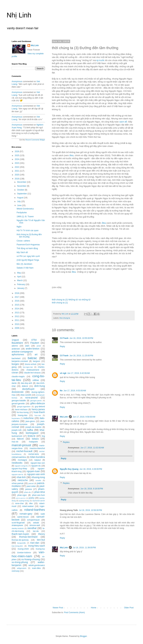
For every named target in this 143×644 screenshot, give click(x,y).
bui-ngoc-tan (28, 367)
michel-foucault (24, 451)
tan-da (36, 531)
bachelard (16, 358)
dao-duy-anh (27, 383)
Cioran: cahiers (23, 241)
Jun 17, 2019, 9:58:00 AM (84, 417)
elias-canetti (26, 395)
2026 (17, 152)
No (61, 391)
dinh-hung (40, 386)
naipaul (37, 460)
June (20, 205)
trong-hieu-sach (37, 546)
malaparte (33, 442)
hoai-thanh (39, 412)
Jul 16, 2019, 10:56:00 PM (90, 510)
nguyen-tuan (33, 471)
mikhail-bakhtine (19, 457)
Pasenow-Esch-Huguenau (28, 245)
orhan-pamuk (18, 483)
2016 (17, 301)
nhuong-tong (38, 477)
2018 (17, 293)
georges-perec (36, 401)
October (21, 190)
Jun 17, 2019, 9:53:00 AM (75, 391)
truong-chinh (23, 549)
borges (15, 364)
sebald (36, 523)
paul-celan (31, 486)
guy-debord (40, 407)
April (19, 277)
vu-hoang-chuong (31, 559)
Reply (62, 346)
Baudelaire (17, 343)
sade (43, 514)
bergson (36, 361)
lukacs (35, 439)
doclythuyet (28, 389)
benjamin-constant (20, 361)
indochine (29, 418)
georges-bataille (19, 401)
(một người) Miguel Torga (28, 260)
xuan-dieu (36, 568)
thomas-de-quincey (20, 540)
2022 (17, 167)
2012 (17, 316)
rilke (31, 503)
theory (42, 534)
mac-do (15, 442)
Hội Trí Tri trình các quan (28, 230)
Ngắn (19, 227)
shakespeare (17, 525)
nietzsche (23, 480)
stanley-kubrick (18, 528)
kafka (30, 430)
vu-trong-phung (20, 562)
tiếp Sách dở (22, 252)
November (22, 186)
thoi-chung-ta (65, 318)
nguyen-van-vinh (36, 474)
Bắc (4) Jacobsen (24, 264)
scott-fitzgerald (18, 523)
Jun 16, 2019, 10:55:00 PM (81, 338)
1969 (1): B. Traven (25, 217)
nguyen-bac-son (38, 463)
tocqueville (22, 543)
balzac (32, 358)
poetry (32, 498)
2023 (17, 163)
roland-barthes (35, 510)
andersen (16, 349)
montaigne (22, 460)
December (22, 182)
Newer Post (58, 608)
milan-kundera (37, 457)
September (22, 194)
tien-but (41, 540)
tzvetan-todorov (24, 553)
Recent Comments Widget (35, 140)
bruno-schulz (31, 364)
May (19, 273)
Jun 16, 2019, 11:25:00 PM (81, 356)
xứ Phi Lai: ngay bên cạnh (28, 256)
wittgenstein (22, 568)
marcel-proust (21, 445)
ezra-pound (32, 398)
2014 (17, 309)
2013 (17, 313)
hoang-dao (23, 415)
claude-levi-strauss (32, 373)
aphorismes (18, 354)
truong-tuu (40, 549)
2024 (17, 159)
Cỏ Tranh (64, 338)
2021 (17, 171)
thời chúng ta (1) (60, 303)
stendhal (32, 528)
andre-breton (33, 349)
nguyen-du (36, 466)
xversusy (16, 571)
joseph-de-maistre (33, 427)
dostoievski (18, 392)
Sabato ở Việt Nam (25, 268)
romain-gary (26, 514)
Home (94, 608)
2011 (17, 320)
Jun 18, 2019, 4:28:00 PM (91, 469)
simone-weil (35, 525)
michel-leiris (34, 454)
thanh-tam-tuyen (20, 534)
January (21, 288)
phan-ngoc (22, 495)
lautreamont (17, 436)
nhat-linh (21, 477)
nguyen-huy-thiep (19, 469)
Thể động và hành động (27, 248)
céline (36, 380)
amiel (39, 346)
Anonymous (17, 81)
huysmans (16, 418)
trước (101, 60)
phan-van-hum (38, 495)
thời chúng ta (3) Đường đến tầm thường (29, 236)
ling (43, 436)
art (36, 354)
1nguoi (15, 340)
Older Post (129, 608)
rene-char (19, 503)
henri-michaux (21, 410)
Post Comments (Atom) (74, 612)
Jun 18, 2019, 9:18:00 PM (92, 489)
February (21, 284)
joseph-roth (17, 430)
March (20, 280)
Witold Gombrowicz (25, 209)
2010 (17, 324)
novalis (38, 480)
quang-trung (24, 501)
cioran (15, 373)
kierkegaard (32, 433)
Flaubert (35, 343)
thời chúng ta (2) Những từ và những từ (71, 300)
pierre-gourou (21, 498)
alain (27, 346)
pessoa (29, 489)
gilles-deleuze (38, 403)
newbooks (17, 463)
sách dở (123, 122)
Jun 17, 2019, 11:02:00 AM (92, 448)
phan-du (27, 492)
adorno (15, 346)
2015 (17, 305)
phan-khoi (40, 492)
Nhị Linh (19, 15)
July (19, 201)
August (21, 198)
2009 (17, 328)
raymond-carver (39, 501)
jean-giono (30, 421)
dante (14, 383)
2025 (17, 155)
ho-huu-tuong (23, 412)
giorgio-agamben (24, 407)
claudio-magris (18, 377)
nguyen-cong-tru (21, 466)
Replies (66, 442)
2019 (17, 179)
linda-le (31, 436)
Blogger (83, 636)
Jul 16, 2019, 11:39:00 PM (84, 548)
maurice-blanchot (37, 448)
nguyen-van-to (17, 474)
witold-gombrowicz (37, 565)
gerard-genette (18, 404)
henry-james (38, 409)
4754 (34, 340)
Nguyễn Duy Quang (69, 469)
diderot (25, 386)
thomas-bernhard (28, 537)
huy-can (38, 415)
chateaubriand (33, 370)
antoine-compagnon (22, 352)
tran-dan (35, 543)
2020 (17, 175)
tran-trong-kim (17, 546)
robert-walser (28, 506)
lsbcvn (20, 439)
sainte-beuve (23, 517)
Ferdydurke (22, 213)
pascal (31, 483)
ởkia (71, 155)
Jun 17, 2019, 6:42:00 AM (79, 373)
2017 (17, 297)
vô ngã (63, 373)
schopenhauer (33, 520)
